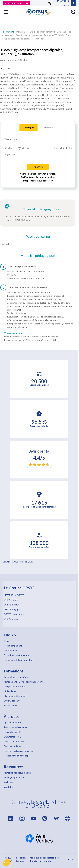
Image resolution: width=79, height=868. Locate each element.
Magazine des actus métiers (18, 773)
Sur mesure (47, 128)
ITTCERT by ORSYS (14, 595)
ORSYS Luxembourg (14, 614)
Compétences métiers (15, 686)
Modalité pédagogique (38, 256)
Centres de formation (14, 741)
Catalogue (28, 128)
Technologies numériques (17, 677)
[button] (7, 863)
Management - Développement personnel (35, 32)
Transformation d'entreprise (29, 35)
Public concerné (38, 236)
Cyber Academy (12, 701)
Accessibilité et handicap (16, 756)
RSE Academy (11, 705)
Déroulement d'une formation (18, 660)
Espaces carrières (13, 746)
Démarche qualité (13, 732)
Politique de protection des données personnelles (44, 859)
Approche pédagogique (15, 727)
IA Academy (10, 691)
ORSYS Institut (12, 605)
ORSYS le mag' (11, 619)
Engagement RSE (12, 737)
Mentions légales (21, 859)
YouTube (8, 787)
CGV (71, 859)
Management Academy (15, 696)
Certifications (11, 650)
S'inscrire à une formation (16, 655)
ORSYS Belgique (12, 609)
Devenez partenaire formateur (19, 751)
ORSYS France (11, 600)
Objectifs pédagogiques (41, 209)
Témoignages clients (14, 777)
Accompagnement (13, 646)
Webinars (9, 782)
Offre (7, 641)
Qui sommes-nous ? (14, 722)
